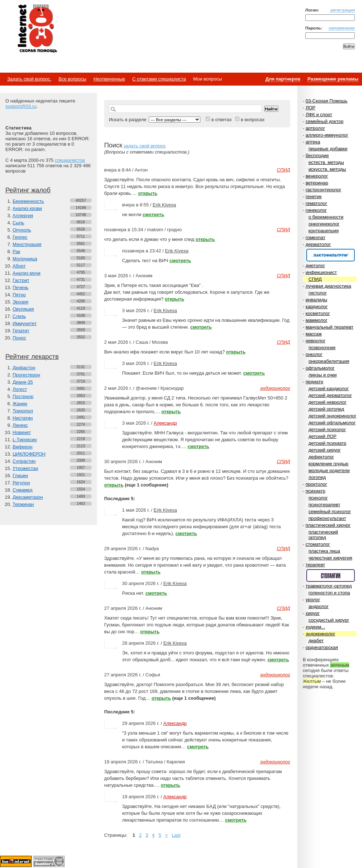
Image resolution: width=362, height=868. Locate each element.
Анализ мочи (26, 273)
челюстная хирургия (330, 558)
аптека (313, 142)
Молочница (25, 259)
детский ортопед (326, 409)
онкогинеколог (324, 224)
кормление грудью (328, 464)
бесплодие (317, 156)
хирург (313, 613)
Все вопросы (72, 79)
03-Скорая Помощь (327, 101)
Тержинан (23, 504)
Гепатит (21, 331)
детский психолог (327, 430)
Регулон (21, 483)
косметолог (318, 313)
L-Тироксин (25, 440)
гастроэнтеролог (323, 190)
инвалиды (316, 300)
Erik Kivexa (164, 205)
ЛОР (310, 108)
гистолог (318, 293)
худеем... (315, 627)
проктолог (316, 484)
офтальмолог (320, 368)
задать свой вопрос (145, 146)
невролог (315, 341)
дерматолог (318, 244)
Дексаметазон (28, 497)
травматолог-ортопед (329, 586)
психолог (318, 498)
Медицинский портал (37, 29)
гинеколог (316, 210)
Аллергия (23, 216)
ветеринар (317, 183)
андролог (319, 606)
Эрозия (20, 302)
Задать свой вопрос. (29, 79)
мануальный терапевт (329, 327)
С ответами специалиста (159, 79)
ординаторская (322, 647)
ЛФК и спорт (319, 115)
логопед (317, 477)
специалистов (70, 160)
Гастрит (21, 280)
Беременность (28, 201)
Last (176, 835)
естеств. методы (326, 162)
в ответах (222, 120)
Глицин (20, 476)
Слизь (19, 316)
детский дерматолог (330, 395)
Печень (20, 287)
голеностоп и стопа (329, 593)
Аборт (19, 266)
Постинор (23, 396)
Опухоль (22, 230)
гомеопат (315, 237)
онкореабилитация (329, 361)
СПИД (315, 279)
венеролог (317, 176)
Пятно (19, 295)
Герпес (20, 237)
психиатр (315, 491)
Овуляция (23, 309)
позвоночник (322, 348)
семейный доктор (324, 121)
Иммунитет (25, 323)
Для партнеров (283, 79)
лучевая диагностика (328, 286)
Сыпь (18, 223)
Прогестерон (26, 375)
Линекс (20, 425)
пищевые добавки (328, 149)
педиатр (314, 382)
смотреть (153, 214)
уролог (313, 600)
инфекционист (321, 272)
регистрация (343, 10)
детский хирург (325, 450)
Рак (16, 252)
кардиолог (317, 307)
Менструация (27, 244)
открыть (148, 193)
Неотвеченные (109, 79)
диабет (316, 641)
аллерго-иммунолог (327, 135)
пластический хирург (328, 525)
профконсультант (327, 518)
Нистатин (23, 418)
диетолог (315, 266)
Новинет (22, 432)
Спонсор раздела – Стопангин (331, 575)
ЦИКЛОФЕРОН (29, 454)
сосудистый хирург (329, 620)
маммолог (317, 320)
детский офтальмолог (332, 423)
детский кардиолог (329, 389)
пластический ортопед (323, 535)
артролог (315, 128)
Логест (20, 389)
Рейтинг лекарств (32, 357)
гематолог (316, 203)
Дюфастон (24, 368)
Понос (19, 338)
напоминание (342, 28)
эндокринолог (321, 634)
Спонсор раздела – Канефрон (331, 255)
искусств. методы (327, 169)
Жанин (20, 404)
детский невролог (328, 402)
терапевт (315, 565)
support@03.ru (21, 106)
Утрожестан (25, 468)
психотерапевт (324, 505)
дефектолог (321, 457)
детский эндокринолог (332, 416)
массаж (314, 334)
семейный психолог (330, 511)
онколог (314, 354)
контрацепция (324, 231)
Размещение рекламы (333, 79)
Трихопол (23, 411)
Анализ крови (27, 208)
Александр (165, 423)
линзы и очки (322, 375)
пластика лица (324, 551)
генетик (314, 197)
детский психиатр (327, 443)
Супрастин (24, 461)
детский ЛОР (322, 436)
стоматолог (318, 544)
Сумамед (22, 490)
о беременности (326, 217)
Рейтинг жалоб (28, 190)
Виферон (23, 447)
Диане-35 (23, 382)
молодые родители (329, 470)
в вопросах (252, 120)
